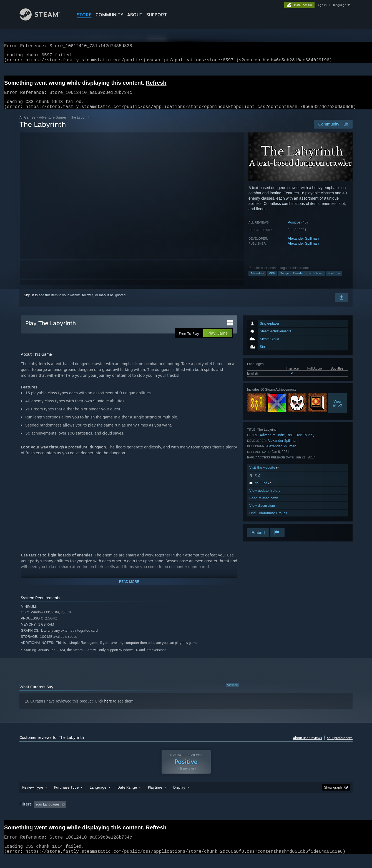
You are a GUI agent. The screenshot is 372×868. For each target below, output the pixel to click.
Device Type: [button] (304, 815)
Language (98, 798)
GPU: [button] (280, 815)
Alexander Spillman (303, 245)
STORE (84, 15)
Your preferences (340, 745)
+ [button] (339, 280)
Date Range (127, 798)
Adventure (257, 280)
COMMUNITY (109, 15)
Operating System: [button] (233, 815)
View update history (265, 497)
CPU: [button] (261, 815)
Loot (331, 280)
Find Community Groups (268, 520)
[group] (186, 815)
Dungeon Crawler (292, 280)
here (108, 708)
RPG (272, 280)
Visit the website (264, 474)
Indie (281, 442)
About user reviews (307, 745)
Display (179, 798)
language (340, 5)
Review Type (33, 798)
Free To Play (305, 442)
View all (232, 692)
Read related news (264, 505)
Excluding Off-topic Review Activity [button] (104, 815)
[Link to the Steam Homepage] (44, 19)
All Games (27, 124)
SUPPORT (157, 15)
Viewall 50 (338, 410)
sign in (322, 5)
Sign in (29, 302)
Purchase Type (66, 798)
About (135, 15)
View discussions (262, 512)
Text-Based (316, 280)
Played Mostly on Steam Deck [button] (186, 815)
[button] (38, 815)
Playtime (155, 798)
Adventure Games (53, 124)
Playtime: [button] (146, 815)
